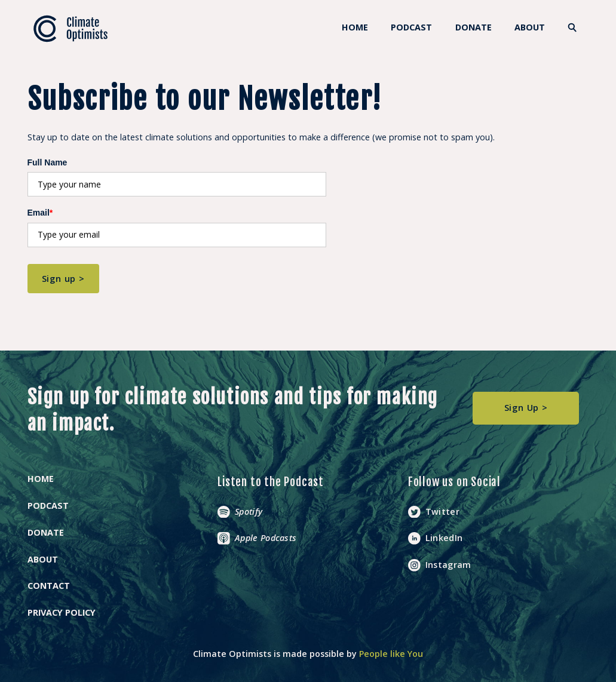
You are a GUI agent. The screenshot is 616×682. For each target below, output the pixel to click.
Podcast (411, 27)
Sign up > (63, 279)
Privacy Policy (62, 612)
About (530, 27)
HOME (355, 27)
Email (40, 213)
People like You (391, 654)
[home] (71, 29)
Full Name (47, 162)
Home (41, 479)
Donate (46, 532)
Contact (49, 586)
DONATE (474, 27)
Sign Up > (526, 408)
